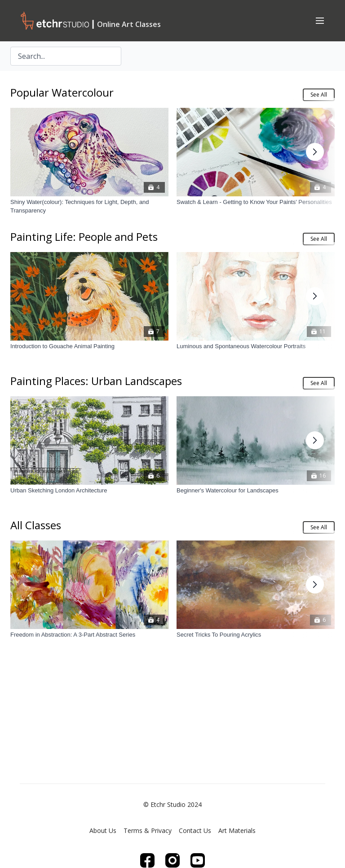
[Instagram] (172, 860)
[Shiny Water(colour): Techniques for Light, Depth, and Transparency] (89, 206)
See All (319, 95)
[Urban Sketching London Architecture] (89, 491)
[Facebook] (147, 860)
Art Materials (237, 830)
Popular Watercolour (62, 92)
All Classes (36, 525)
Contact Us (195, 830)
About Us (103, 830)
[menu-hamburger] (320, 20)
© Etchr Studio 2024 (172, 805)
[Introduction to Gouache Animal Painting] (89, 346)
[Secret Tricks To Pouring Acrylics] (256, 635)
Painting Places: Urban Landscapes (96, 381)
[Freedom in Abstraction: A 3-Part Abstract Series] (89, 635)
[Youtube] (198, 860)
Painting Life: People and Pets (84, 237)
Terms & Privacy (148, 830)
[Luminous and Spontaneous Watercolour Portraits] (256, 346)
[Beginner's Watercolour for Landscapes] (256, 491)
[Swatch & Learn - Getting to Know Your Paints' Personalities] (256, 202)
